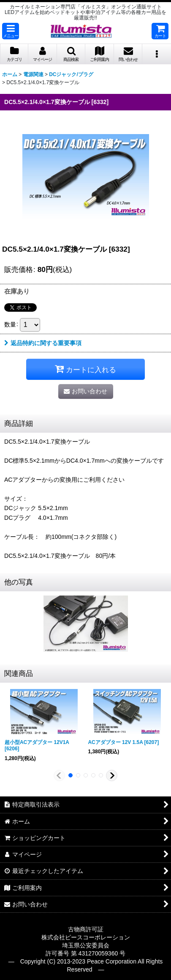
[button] (11, 31)
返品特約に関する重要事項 (43, 343)
